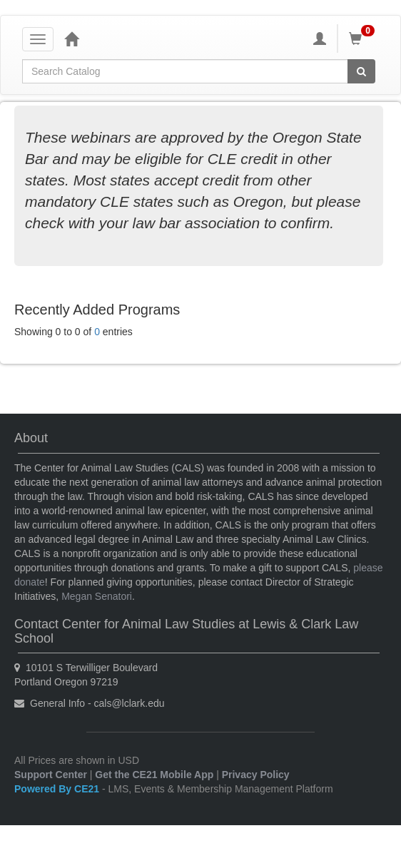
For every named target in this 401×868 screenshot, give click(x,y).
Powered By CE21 (58, 789)
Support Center (51, 775)
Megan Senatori (97, 596)
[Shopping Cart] (364, 39)
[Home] (71, 39)
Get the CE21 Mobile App (154, 775)
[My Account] (320, 39)
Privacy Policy (256, 775)
